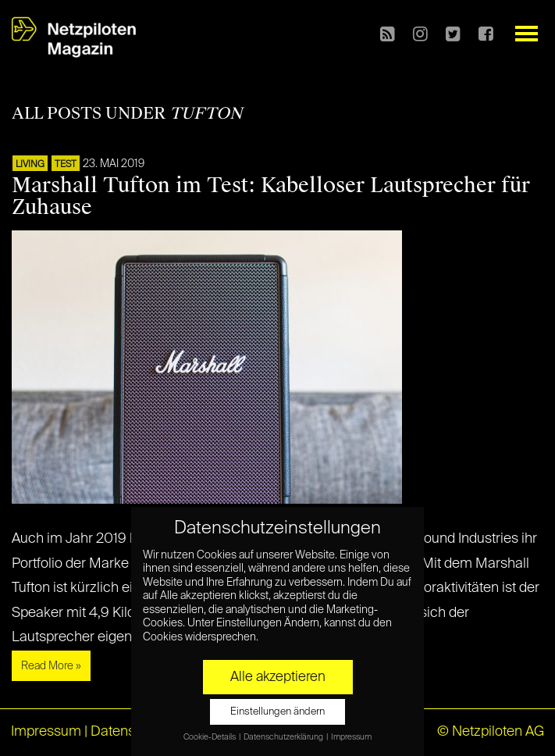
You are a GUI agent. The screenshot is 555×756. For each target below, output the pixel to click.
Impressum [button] (351, 737)
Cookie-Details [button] (210, 737)
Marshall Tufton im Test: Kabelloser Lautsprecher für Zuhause (271, 196)
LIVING (30, 165)
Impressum (46, 732)
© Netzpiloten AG (491, 732)
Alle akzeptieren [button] (278, 677)
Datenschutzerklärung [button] (284, 737)
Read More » (51, 666)
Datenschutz (130, 732)
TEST (66, 165)
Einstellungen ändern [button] (277, 712)
